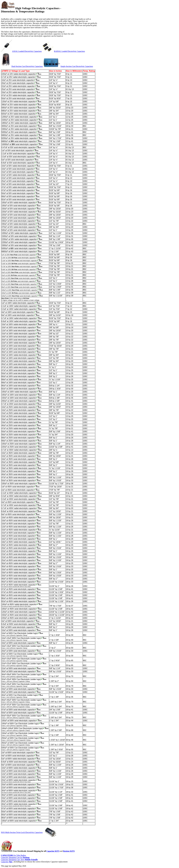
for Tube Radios (13, 855)
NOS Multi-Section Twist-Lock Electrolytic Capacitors (22, 832)
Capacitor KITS (53, 851)
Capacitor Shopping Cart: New (19, 860)
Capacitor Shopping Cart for (15, 857)
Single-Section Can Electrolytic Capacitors (77, 66)
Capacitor (7, 862)
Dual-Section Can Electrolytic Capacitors (27, 66)
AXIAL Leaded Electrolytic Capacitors (27, 51)
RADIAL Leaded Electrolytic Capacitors (69, 51)
